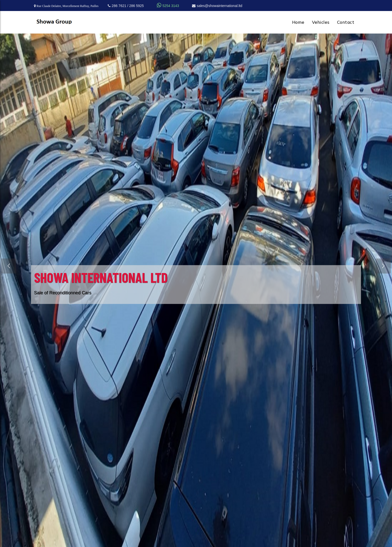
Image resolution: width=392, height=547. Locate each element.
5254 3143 (168, 6)
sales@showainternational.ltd (217, 6)
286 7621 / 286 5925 (126, 6)
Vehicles (321, 22)
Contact (346, 22)
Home (298, 22)
